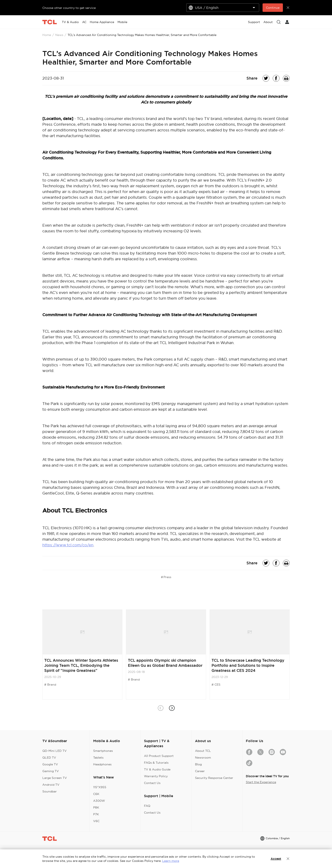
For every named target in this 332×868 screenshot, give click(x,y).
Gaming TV (51, 771)
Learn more (171, 861)
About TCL (203, 751)
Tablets (98, 758)
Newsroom (203, 758)
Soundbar (50, 791)
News (59, 35)
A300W (99, 801)
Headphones (102, 764)
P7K (96, 814)
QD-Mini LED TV (55, 751)
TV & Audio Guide (157, 769)
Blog (198, 764)
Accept (276, 859)
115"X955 (100, 787)
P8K (96, 807)
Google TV (50, 764)
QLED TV (49, 758)
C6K (96, 794)
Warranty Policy (156, 776)
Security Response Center (214, 778)
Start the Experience (261, 782)
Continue (273, 8)
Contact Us (152, 783)
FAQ (147, 806)
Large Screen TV (55, 778)
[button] (172, 708)
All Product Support (159, 756)
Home (47, 35)
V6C (96, 821)
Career (200, 771)
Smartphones (103, 751)
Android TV (51, 785)
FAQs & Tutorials (156, 763)
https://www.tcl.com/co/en (68, 545)
